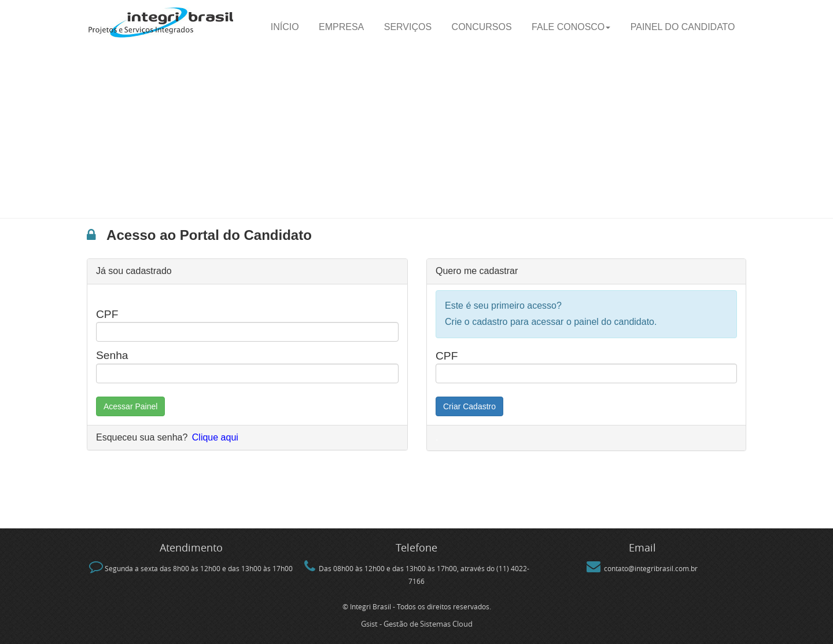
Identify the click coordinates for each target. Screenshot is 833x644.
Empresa (341, 27)
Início (285, 27)
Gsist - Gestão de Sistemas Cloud (417, 624)
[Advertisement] (417, 131)
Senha (112, 355)
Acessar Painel (130, 406)
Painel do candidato (683, 27)
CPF (107, 314)
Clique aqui (215, 437)
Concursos (482, 27)
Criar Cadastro (469, 406)
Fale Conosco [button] (571, 27)
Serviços (408, 27)
